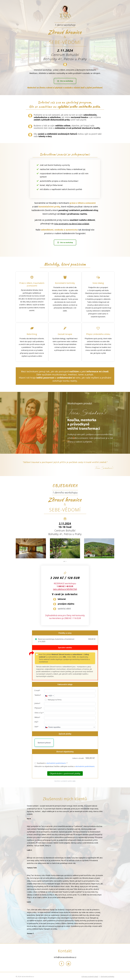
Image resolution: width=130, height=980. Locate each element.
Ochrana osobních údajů (90, 976)
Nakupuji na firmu (54, 699)
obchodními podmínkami (56, 762)
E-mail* (37, 690)
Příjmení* (38, 707)
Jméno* (37, 702)
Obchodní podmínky (107, 976)
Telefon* (38, 694)
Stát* (36, 726)
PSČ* (36, 721)
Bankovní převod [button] (44, 742)
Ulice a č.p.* (39, 712)
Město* (37, 716)
